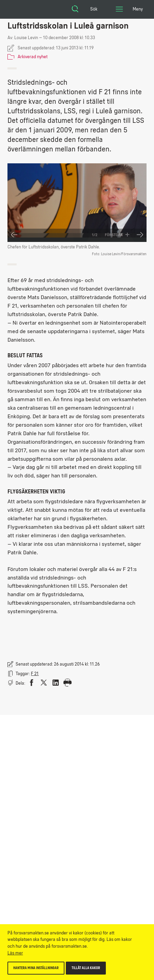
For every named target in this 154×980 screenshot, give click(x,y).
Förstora (117, 235)
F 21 (35, 674)
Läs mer (15, 953)
